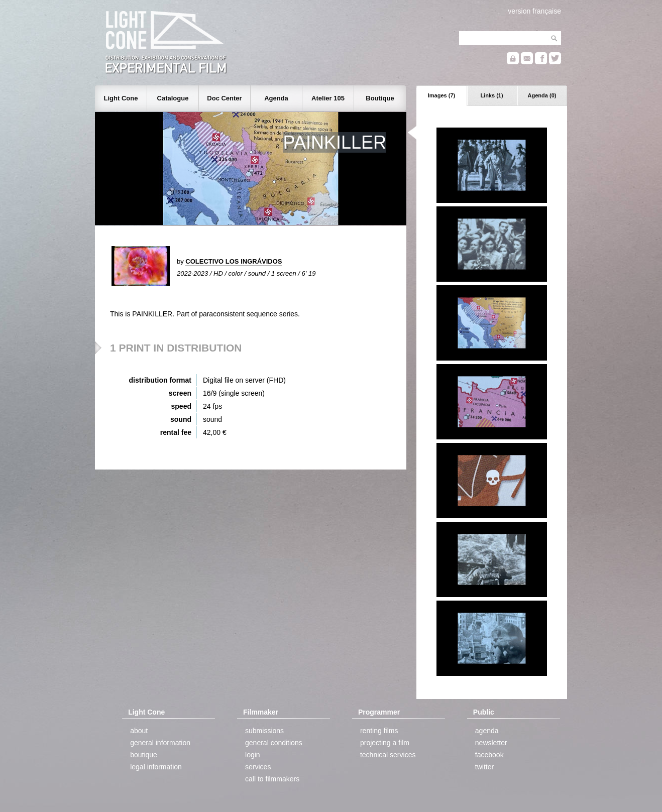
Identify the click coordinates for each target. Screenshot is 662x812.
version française (534, 11)
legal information (156, 767)
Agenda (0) (542, 95)
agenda (487, 731)
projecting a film (385, 743)
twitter (484, 767)
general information (160, 743)
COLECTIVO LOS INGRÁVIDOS (234, 261)
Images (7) (442, 95)
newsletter (491, 743)
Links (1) (491, 95)
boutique (144, 755)
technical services (388, 755)
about (139, 731)
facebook (489, 755)
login (253, 755)
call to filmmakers (272, 779)
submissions (264, 731)
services (258, 767)
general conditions (274, 743)
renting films (379, 731)
